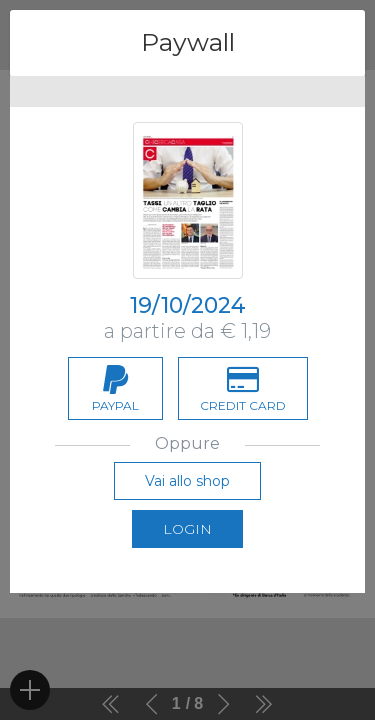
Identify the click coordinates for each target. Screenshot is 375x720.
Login (187, 529)
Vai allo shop (187, 481)
